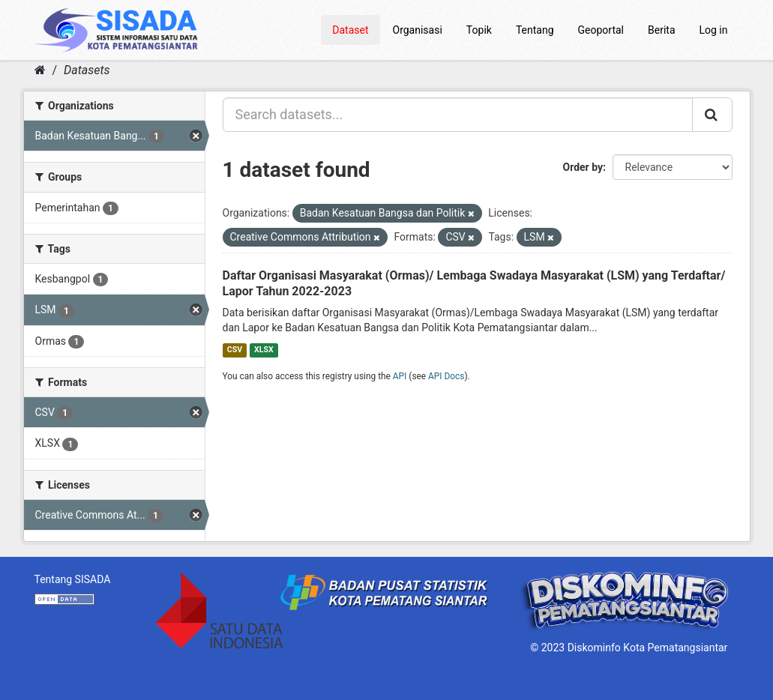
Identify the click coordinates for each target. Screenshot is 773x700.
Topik (479, 30)
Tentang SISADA (73, 579)
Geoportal (601, 30)
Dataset (350, 30)
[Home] (40, 70)
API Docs (446, 376)
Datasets (87, 70)
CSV (235, 350)
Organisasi (418, 30)
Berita (662, 30)
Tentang (535, 30)
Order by (583, 167)
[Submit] (712, 115)
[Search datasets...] (458, 115)
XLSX (264, 350)
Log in (714, 30)
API (400, 376)
